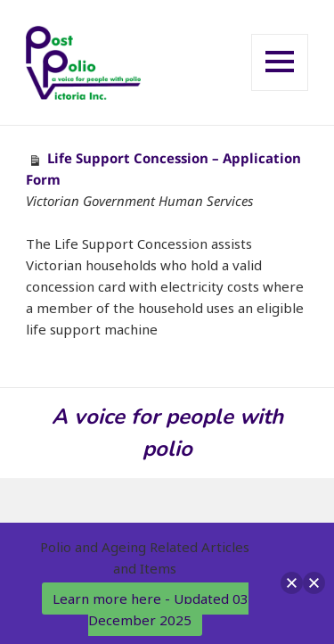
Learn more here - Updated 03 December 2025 (151, 609)
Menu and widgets (280, 90)
